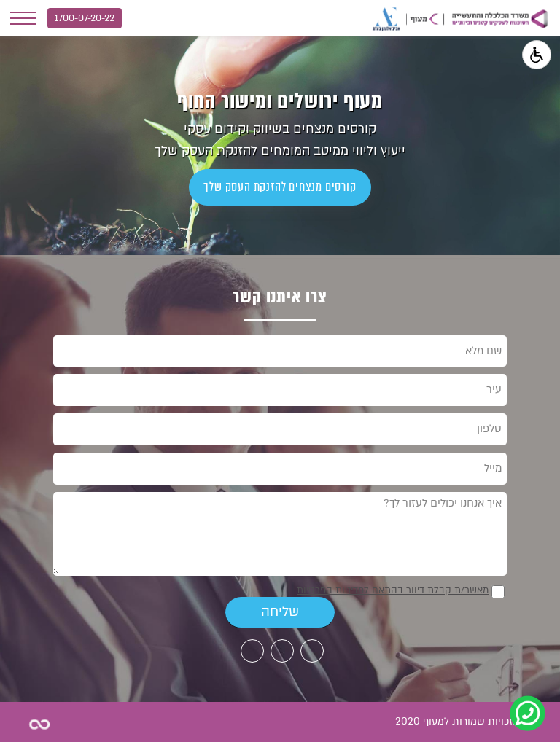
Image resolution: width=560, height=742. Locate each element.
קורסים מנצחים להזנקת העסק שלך (280, 187)
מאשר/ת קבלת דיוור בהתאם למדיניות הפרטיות (393, 590)
